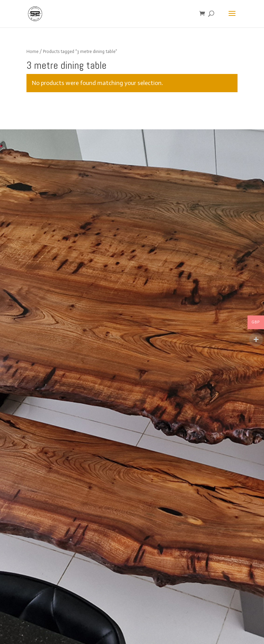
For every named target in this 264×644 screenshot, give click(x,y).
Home (32, 51)
